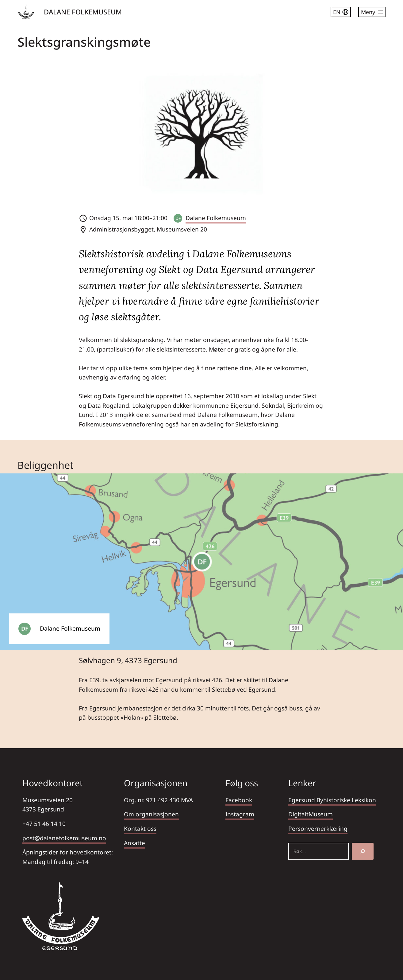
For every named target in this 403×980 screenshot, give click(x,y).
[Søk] (363, 851)
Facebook (239, 800)
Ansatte (134, 843)
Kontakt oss (140, 829)
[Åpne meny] (372, 12)
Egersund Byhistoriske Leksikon (332, 800)
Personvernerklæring (318, 829)
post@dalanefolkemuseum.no (64, 838)
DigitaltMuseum (311, 814)
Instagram (240, 814)
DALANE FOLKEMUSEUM (83, 12)
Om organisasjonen (151, 814)
